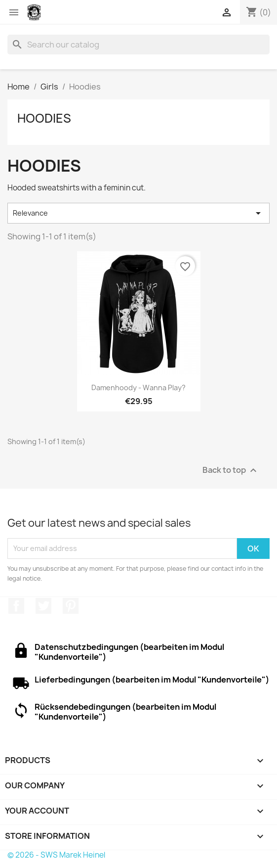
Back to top (231, 470)
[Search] (138, 45)
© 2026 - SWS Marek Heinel (56, 855)
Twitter (43, 606)
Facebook (16, 606)
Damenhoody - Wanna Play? (138, 388)
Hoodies (44, 118)
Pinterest (71, 606)
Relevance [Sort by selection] (138, 213)
